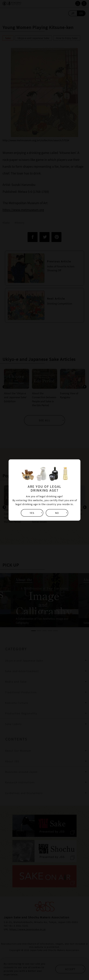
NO (57, 513)
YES (32, 513)
